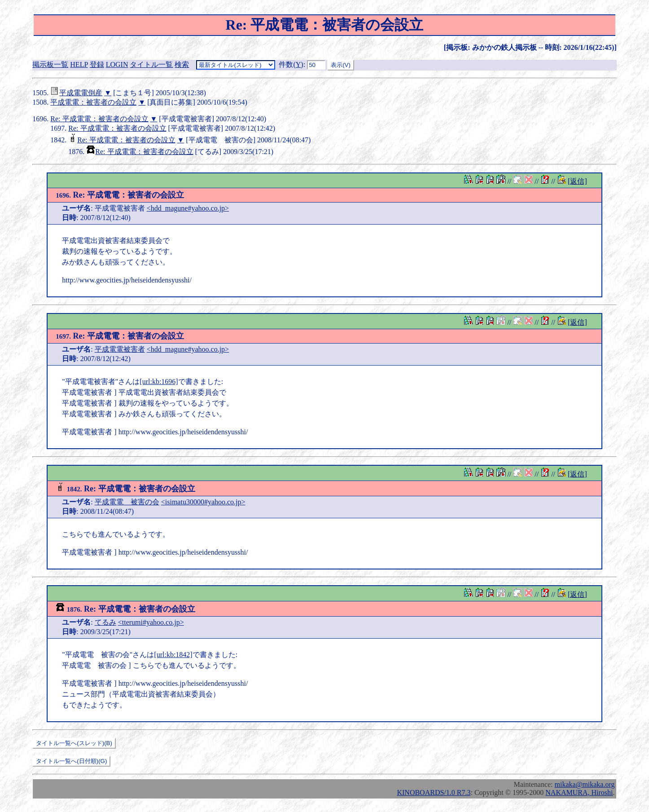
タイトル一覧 (151, 64)
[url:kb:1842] (173, 655)
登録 (97, 64)
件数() (291, 64)
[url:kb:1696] (159, 382)
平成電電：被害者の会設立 (93, 102)
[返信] (577, 181)
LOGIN (117, 64)
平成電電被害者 (120, 349)
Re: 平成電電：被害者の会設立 (99, 119)
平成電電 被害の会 (127, 502)
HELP (79, 64)
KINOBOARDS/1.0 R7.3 (434, 792)
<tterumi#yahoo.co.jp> (151, 622)
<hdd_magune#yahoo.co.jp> (188, 208)
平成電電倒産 (81, 93)
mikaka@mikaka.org (585, 784)
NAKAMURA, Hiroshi (579, 792)
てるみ (105, 622)
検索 (182, 64)
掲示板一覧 (50, 64)
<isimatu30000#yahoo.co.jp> (203, 502)
